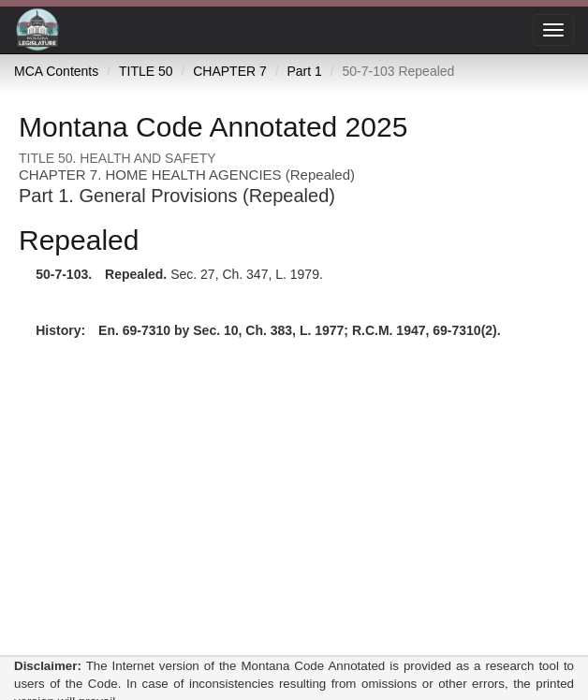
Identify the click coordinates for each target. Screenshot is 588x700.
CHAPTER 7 (230, 71)
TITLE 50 (146, 71)
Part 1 (304, 71)
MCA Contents (56, 71)
